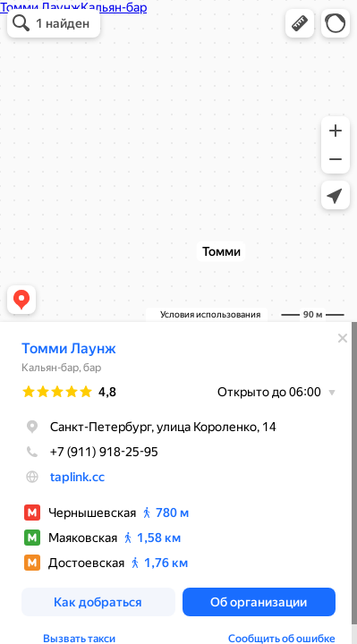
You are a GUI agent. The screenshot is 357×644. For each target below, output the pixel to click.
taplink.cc (77, 477)
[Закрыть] (343, 338)
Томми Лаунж (69, 348)
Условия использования (210, 314)
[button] (300, 23)
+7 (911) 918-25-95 (90, 452)
